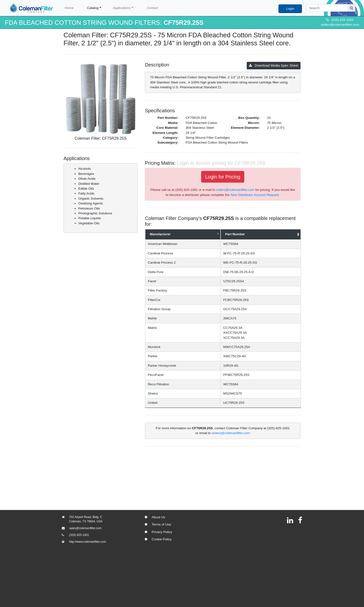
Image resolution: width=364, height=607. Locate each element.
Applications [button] (122, 8)
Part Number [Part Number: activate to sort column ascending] (245, 234)
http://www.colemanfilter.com (87, 542)
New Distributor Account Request (255, 195)
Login (290, 9)
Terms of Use (161, 524)
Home (69, 8)
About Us (158, 517)
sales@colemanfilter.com (85, 528)
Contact (153, 8)
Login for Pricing (223, 177)
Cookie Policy (162, 539)
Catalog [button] (93, 8)
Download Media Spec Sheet (274, 65)
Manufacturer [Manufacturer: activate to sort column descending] (160, 234)
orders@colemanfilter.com (340, 25)
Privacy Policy (162, 532)
